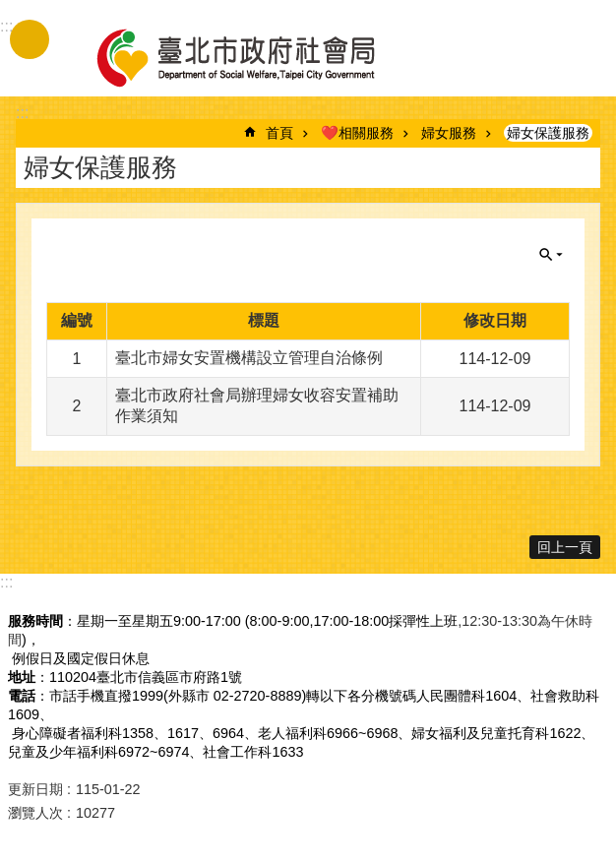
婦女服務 (449, 133)
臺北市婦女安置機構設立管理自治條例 (249, 358)
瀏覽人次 (35, 813)
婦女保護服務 (548, 133)
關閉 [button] (551, 255)
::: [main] (22, 113)
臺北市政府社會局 (259, 57)
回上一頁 (565, 547)
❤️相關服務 (357, 133)
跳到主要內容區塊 (10, 10)
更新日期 (35, 789)
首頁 (279, 133)
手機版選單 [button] (30, 39)
